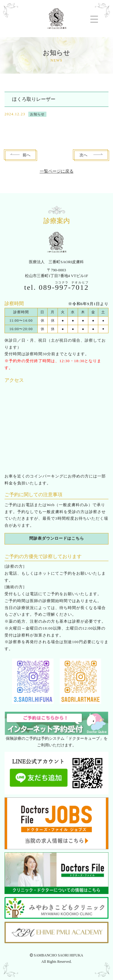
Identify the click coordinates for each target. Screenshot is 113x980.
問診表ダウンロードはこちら (57, 538)
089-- (64, 287)
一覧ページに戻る (57, 171)
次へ (83, 155)
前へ (27, 155)
